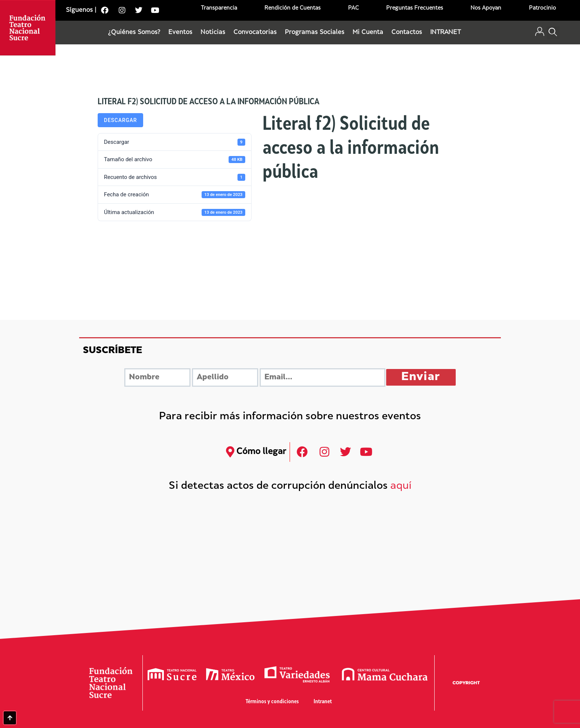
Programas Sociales (315, 33)
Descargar (120, 120)
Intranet (323, 702)
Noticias (213, 33)
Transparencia (219, 8)
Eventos (180, 33)
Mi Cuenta (368, 33)
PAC (353, 8)
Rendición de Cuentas (293, 8)
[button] (553, 33)
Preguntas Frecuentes (415, 8)
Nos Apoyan (486, 8)
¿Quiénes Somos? (134, 33)
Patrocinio (542, 8)
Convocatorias (255, 33)
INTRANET (446, 33)
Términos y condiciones (272, 702)
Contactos (407, 33)
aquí (401, 486)
